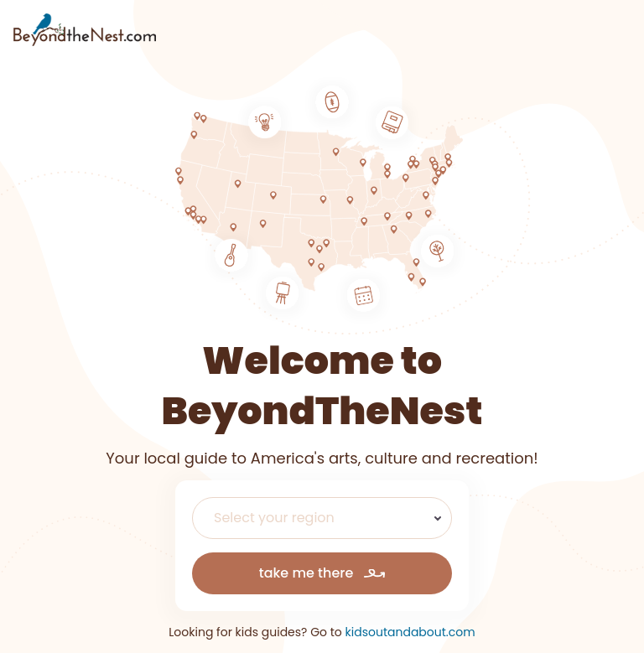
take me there (322, 573)
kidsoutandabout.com (410, 632)
